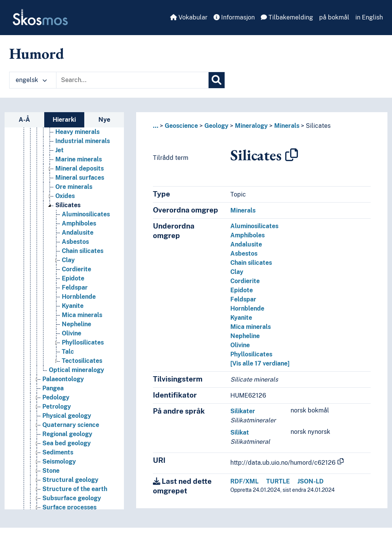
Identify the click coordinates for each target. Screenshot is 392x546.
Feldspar (243, 299)
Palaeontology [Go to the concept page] (63, 379)
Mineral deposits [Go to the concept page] (80, 168)
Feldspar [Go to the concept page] (75, 287)
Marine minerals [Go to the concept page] (79, 159)
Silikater (243, 411)
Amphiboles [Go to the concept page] (79, 223)
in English (369, 17)
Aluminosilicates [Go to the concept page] (86, 214)
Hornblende (247, 308)
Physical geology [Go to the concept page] (67, 416)
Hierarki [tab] (64, 120)
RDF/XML (244, 481)
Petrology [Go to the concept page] (57, 407)
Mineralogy (251, 126)
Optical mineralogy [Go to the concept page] (76, 370)
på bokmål (334, 17)
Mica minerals (251, 327)
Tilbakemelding (287, 17)
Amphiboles (247, 235)
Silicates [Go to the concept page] (68, 205)
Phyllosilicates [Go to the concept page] (83, 342)
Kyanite (241, 318)
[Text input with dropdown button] (132, 80)
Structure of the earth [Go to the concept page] (75, 489)
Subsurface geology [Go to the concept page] (72, 498)
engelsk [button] (31, 80)
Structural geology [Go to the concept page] (70, 480)
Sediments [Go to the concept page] (58, 452)
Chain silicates (251, 263)
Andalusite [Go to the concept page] (78, 233)
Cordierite (245, 281)
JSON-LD (311, 481)
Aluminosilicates (254, 226)
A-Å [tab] (24, 120)
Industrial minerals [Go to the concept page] (83, 141)
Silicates (318, 126)
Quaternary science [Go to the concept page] (71, 425)
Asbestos (244, 254)
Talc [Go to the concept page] (68, 352)
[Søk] (217, 80)
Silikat (240, 432)
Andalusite (246, 244)
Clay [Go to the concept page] (68, 260)
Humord (37, 53)
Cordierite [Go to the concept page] (76, 269)
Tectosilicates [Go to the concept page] (82, 361)
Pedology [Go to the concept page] (56, 397)
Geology (216, 126)
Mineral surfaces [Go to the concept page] (80, 178)
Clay (237, 272)
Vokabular (189, 17)
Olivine (240, 345)
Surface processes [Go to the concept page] (69, 507)
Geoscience (181, 126)
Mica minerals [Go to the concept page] (82, 315)
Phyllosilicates (251, 354)
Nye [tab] (104, 120)
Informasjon (234, 17)
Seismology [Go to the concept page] (59, 461)
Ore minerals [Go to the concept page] (74, 187)
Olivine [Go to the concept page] (71, 333)
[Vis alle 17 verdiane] (260, 363)
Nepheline (245, 336)
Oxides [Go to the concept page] (65, 196)
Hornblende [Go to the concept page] (79, 297)
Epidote (242, 290)
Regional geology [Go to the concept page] (67, 434)
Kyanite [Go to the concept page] (73, 306)
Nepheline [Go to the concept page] (76, 324)
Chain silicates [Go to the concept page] (83, 251)
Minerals (287, 126)
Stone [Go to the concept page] (51, 471)
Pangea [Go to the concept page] (53, 388)
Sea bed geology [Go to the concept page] (67, 443)
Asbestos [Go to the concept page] (75, 242)
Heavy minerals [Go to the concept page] (77, 132)
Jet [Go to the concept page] (59, 150)
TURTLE (278, 481)
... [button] (156, 126)
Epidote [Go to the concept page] (73, 278)
